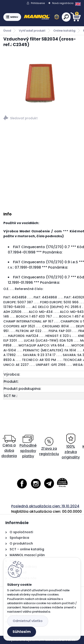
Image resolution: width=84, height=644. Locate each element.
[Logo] (41, 17)
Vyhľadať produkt (32, 31)
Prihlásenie (38, 3)
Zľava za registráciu (49, 447)
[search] (66, 17)
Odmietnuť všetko (28, 621)
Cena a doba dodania (9, 447)
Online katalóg (64, 31)
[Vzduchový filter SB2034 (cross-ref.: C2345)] (42, 80)
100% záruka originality (71, 447)
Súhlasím (22, 632)
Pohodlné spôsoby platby (28, 447)
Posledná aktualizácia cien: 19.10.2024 (45, 506)
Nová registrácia (63, 3)
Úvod (7, 31)
